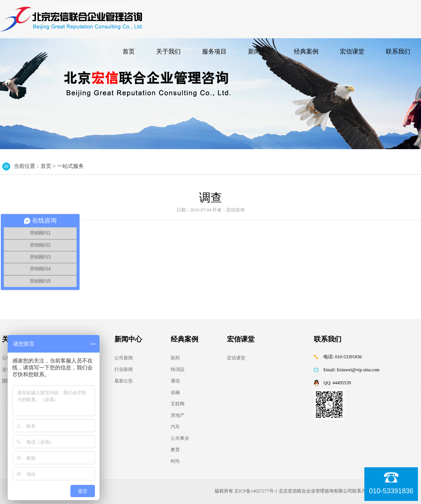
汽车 (175, 427)
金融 (175, 392)
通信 (175, 381)
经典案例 (306, 51)
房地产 (178, 415)
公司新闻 (124, 358)
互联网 (178, 404)
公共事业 (180, 438)
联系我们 (398, 51)
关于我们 (168, 51)
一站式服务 (70, 166)
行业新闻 (124, 369)
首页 (129, 51)
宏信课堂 (352, 51)
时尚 (175, 461)
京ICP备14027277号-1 (256, 491)
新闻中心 (260, 51)
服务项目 (214, 51)
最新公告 (124, 381)
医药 (175, 358)
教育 (175, 450)
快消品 (178, 369)
